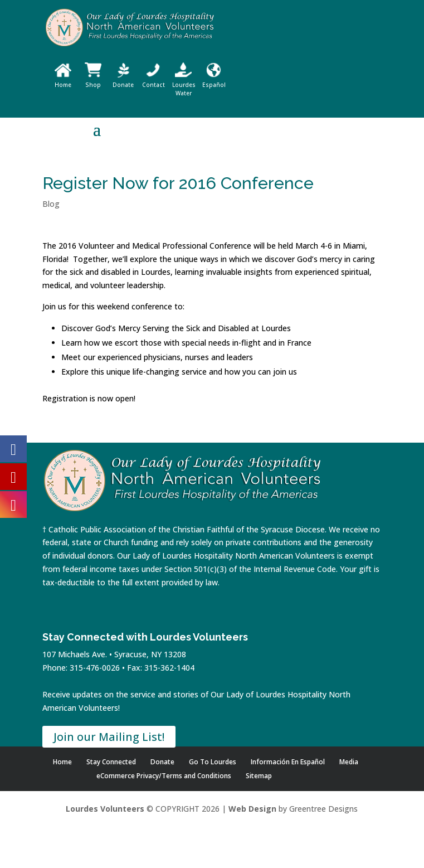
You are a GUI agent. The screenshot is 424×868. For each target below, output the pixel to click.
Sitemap (259, 776)
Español (214, 81)
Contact (153, 81)
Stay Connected (111, 762)
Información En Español (288, 762)
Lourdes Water (184, 85)
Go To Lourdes (213, 762)
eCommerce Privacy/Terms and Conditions (164, 776)
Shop (93, 81)
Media (349, 762)
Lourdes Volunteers (105, 809)
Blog (51, 204)
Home (63, 81)
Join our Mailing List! (109, 737)
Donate (123, 81)
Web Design (252, 809)
